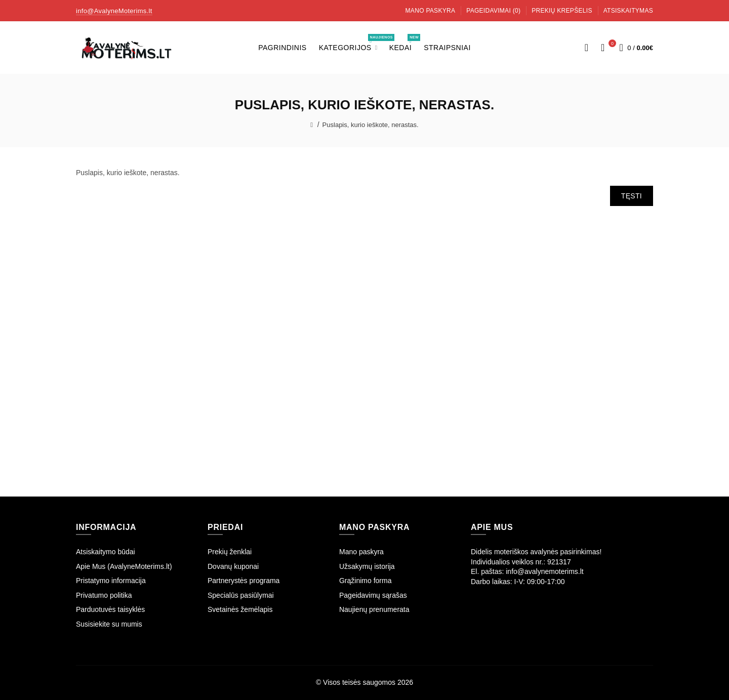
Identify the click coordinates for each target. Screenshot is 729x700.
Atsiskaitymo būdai (106, 552)
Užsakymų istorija (367, 566)
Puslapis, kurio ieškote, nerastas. (371, 125)
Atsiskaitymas (628, 11)
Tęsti (632, 196)
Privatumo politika (104, 595)
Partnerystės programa (244, 581)
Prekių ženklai (230, 552)
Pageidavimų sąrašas (373, 595)
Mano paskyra (431, 11)
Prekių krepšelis (562, 11)
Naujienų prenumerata (374, 609)
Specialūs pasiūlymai (241, 595)
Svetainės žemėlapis (240, 609)
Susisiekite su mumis (109, 624)
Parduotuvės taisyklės (110, 609)
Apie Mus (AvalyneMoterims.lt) (124, 566)
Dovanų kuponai (233, 566)
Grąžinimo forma (365, 581)
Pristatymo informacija (111, 581)
